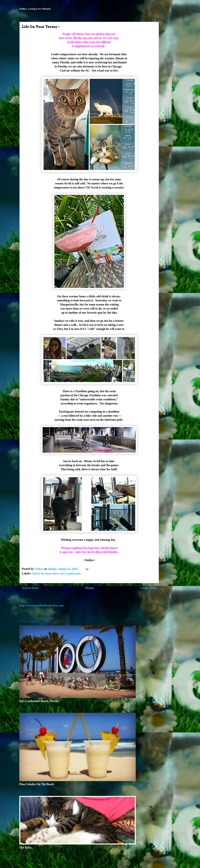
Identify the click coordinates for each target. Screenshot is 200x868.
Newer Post (30, 588)
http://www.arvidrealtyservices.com (42, 605)
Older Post (149, 588)
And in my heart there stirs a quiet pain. (56, 573)
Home (90, 588)
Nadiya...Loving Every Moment (35, 9)
